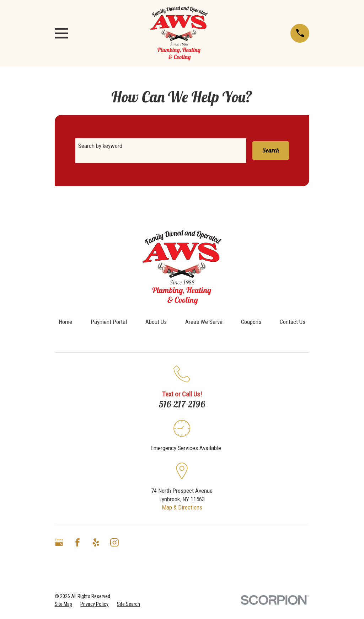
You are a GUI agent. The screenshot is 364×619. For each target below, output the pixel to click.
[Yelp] (96, 543)
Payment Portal (109, 322)
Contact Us (293, 322)
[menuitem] (63, 604)
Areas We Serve (204, 322)
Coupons (251, 322)
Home (65, 322)
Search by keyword (100, 146)
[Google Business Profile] (59, 543)
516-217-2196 (182, 404)
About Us (156, 322)
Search (271, 150)
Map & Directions (182, 507)
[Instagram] (114, 543)
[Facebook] (77, 543)
